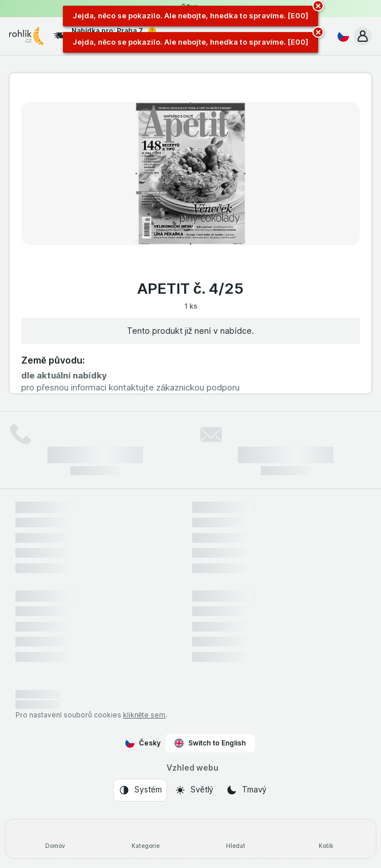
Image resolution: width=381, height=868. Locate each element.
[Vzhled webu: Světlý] (194, 790)
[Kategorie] (145, 839)
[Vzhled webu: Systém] (140, 790)
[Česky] (341, 36)
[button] (363, 36)
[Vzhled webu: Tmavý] (246, 790)
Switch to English (210, 743)
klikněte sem (144, 715)
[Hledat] (236, 839)
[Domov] (55, 839)
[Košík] (326, 839)
